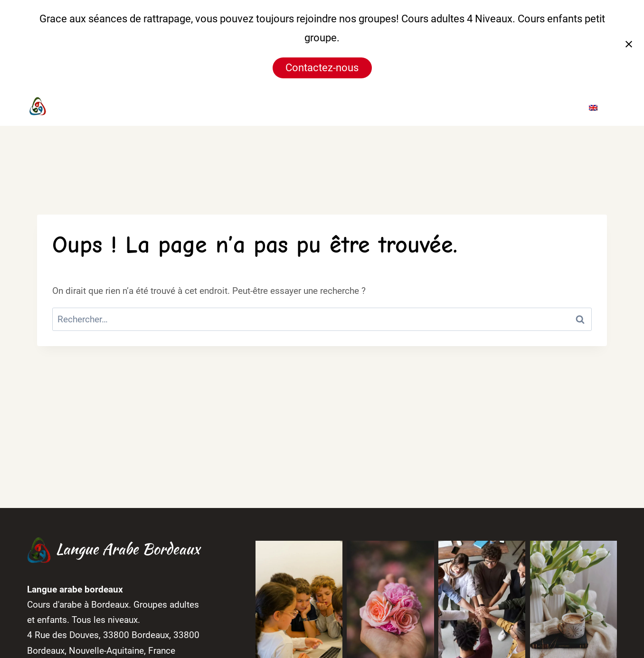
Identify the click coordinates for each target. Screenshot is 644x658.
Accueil (279, 107)
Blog (515, 107)
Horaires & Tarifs (407, 107)
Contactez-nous (322, 68)
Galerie (475, 107)
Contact (556, 107)
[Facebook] (208, 107)
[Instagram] (226, 107)
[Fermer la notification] (629, 44)
